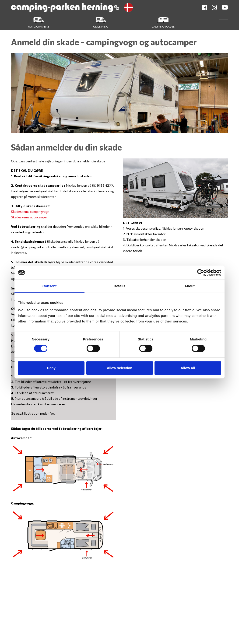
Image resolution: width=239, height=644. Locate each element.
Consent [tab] (50, 286)
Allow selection (119, 368)
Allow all (188, 368)
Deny (51, 368)
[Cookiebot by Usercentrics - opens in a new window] (201, 273)
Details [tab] (119, 286)
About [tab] (190, 286)
